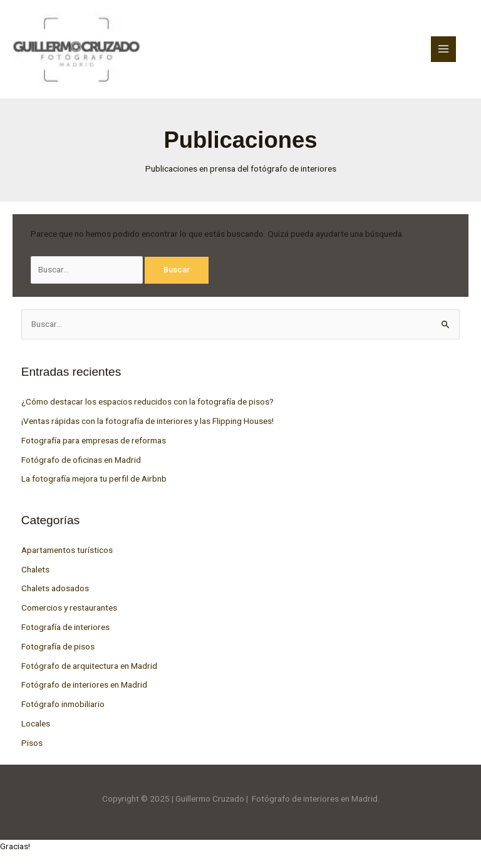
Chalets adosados (55, 588)
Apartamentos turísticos (67, 550)
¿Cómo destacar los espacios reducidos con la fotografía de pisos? (147, 401)
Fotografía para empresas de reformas (94, 440)
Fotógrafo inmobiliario (63, 704)
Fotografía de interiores (65, 627)
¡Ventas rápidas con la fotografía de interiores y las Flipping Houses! (147, 421)
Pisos (32, 743)
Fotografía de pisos (58, 646)
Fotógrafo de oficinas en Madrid (81, 460)
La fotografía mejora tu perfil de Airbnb (94, 478)
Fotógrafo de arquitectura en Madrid (89, 666)
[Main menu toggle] (444, 49)
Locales (36, 723)
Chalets (35, 569)
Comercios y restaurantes (69, 607)
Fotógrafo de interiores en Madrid (84, 685)
